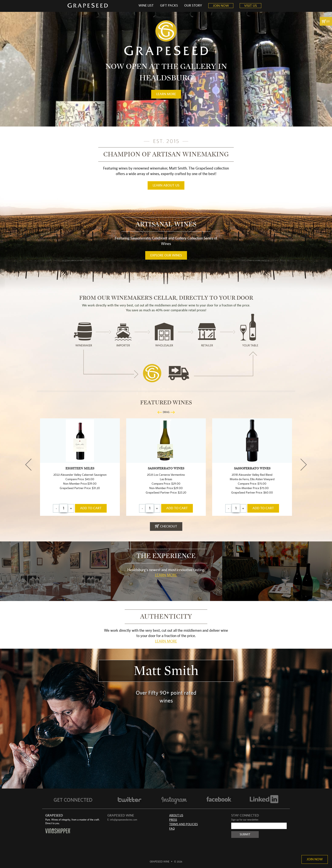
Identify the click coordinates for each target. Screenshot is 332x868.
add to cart (91, 508)
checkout (166, 526)
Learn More (166, 575)
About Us (176, 815)
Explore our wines (166, 255)
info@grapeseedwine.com (124, 820)
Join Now (315, 859)
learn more (166, 94)
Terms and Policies (183, 824)
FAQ (172, 829)
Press (173, 820)
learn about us (166, 185)
